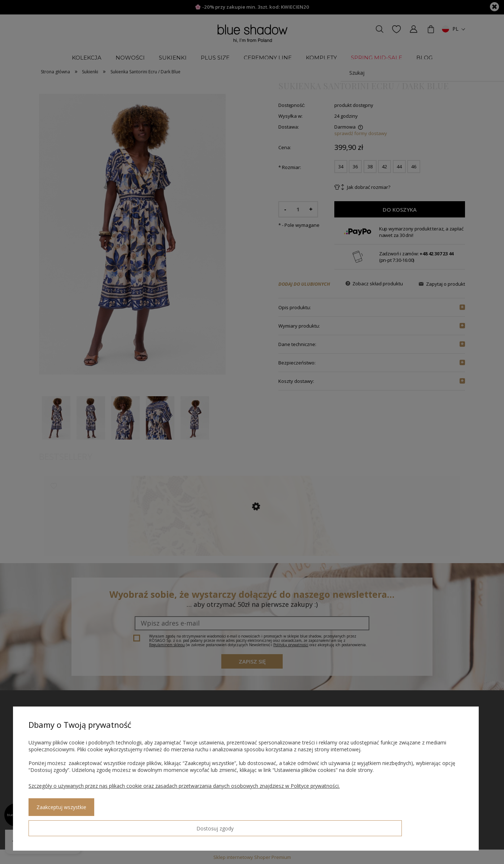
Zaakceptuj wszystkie (120, 826)
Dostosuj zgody (55, 825)
